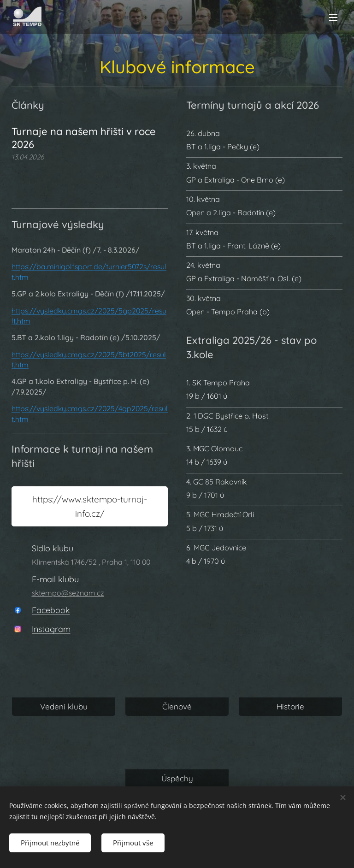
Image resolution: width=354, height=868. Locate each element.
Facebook (51, 610)
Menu (333, 18)
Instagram (51, 629)
